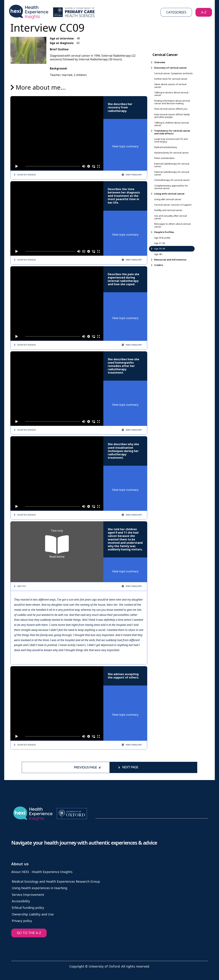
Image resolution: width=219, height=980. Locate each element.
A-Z (204, 12)
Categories (176, 12)
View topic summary (125, 146)
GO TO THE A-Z (29, 933)
